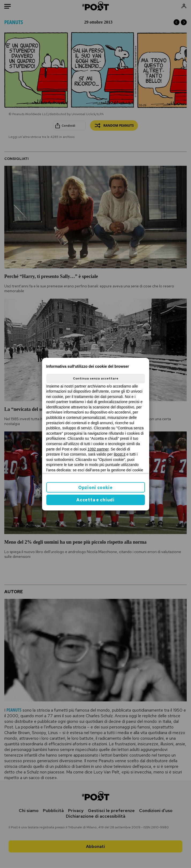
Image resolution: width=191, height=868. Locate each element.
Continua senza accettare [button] (96, 378)
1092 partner (98, 449)
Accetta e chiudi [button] (95, 500)
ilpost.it (120, 454)
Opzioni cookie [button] (96, 488)
